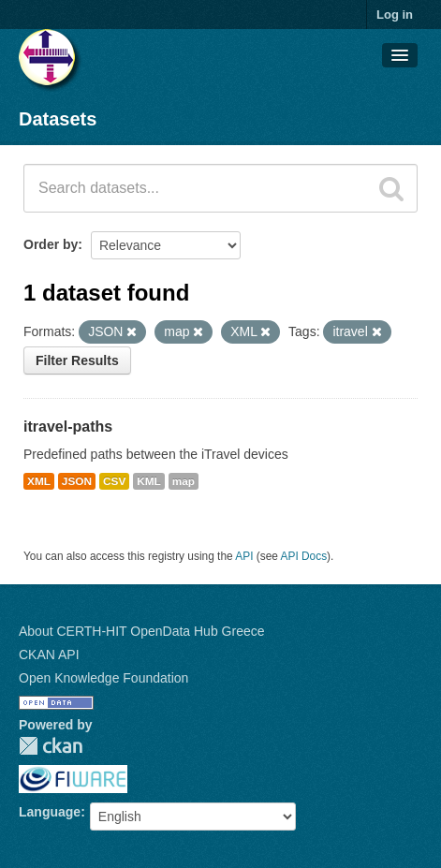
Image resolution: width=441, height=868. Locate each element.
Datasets (58, 119)
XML (39, 481)
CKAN (51, 746)
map (184, 481)
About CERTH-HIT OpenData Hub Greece (142, 631)
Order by (51, 244)
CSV (114, 481)
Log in (395, 15)
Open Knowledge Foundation (103, 678)
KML (149, 481)
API (244, 556)
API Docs (304, 556)
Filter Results (77, 360)
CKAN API (49, 655)
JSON (77, 481)
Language (50, 812)
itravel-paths (68, 427)
